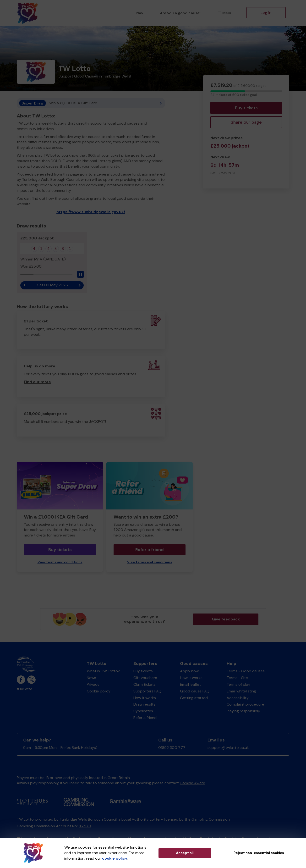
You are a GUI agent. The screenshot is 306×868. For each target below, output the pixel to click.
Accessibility (238, 698)
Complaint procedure (245, 704)
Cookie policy (99, 691)
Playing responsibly (243, 711)
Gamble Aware (192, 783)
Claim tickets (145, 684)
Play (139, 13)
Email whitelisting (241, 691)
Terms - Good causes (246, 671)
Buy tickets (246, 108)
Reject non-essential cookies (259, 853)
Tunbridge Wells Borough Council (88, 819)
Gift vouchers (145, 678)
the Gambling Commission (207, 819)
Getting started (194, 698)
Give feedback (226, 619)
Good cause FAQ (195, 691)
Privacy (93, 684)
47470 (85, 826)
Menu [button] (225, 13)
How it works (145, 698)
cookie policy (115, 858)
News (91, 678)
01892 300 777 (172, 748)
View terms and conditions (60, 562)
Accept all (185, 853)
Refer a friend (150, 550)
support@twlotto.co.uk (228, 748)
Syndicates (143, 711)
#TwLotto (25, 689)
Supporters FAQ (147, 691)
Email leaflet (190, 684)
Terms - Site (237, 678)
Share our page (246, 122)
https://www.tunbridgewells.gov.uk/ (91, 212)
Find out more (37, 382)
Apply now (189, 671)
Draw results (144, 704)
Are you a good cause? (181, 13)
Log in (266, 13)
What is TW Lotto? (103, 671)
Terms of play (238, 684)
